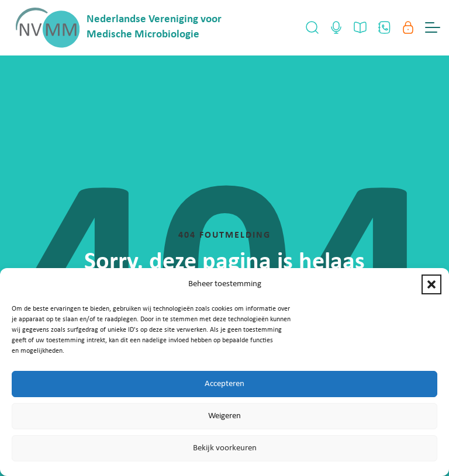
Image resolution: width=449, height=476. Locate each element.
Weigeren (224, 416)
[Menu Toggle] (433, 27)
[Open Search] (312, 27)
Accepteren (224, 384)
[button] (431, 284)
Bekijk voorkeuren (225, 448)
